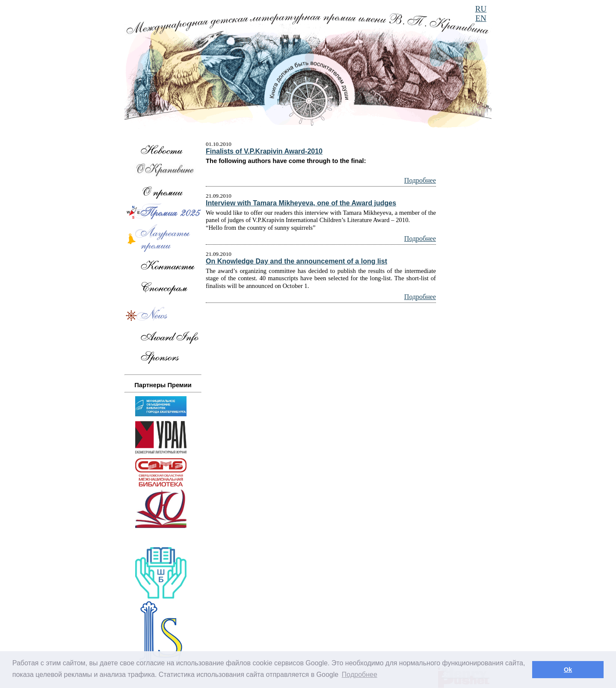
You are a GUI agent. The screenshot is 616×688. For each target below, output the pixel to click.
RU (481, 9)
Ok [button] (568, 670)
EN (481, 18)
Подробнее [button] (360, 675)
